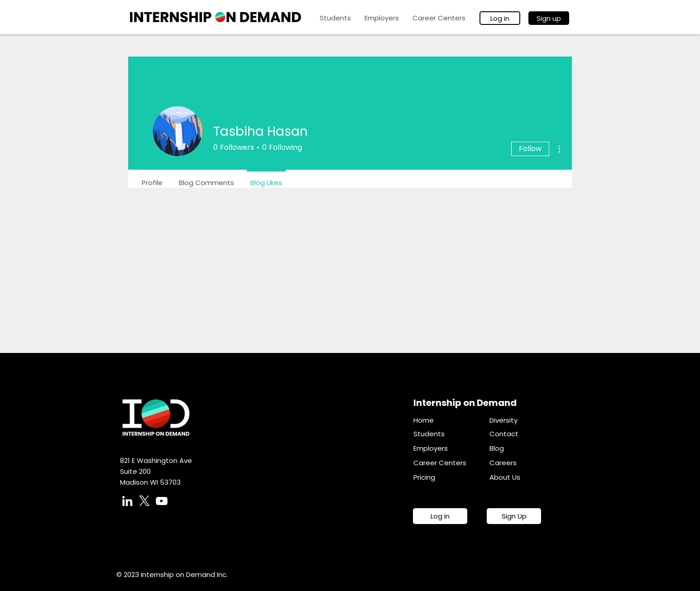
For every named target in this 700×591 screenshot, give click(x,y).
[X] (144, 501)
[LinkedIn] (127, 501)
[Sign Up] (514, 516)
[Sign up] (549, 18)
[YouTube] (162, 501)
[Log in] (500, 18)
